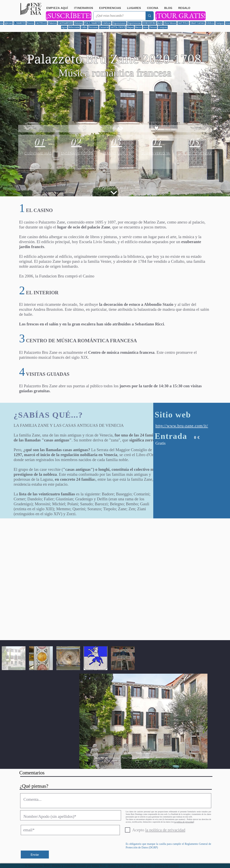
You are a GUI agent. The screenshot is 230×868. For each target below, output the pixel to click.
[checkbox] (137, 762)
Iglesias (8, 23)
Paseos (30, 23)
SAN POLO (183, 23)
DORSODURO (149, 23)
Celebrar (106, 23)
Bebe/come (74, 27)
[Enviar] (35, 855)
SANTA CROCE (118, 27)
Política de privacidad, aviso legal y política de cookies (144, 866)
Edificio (210, 23)
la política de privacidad (184, 822)
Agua (64, 27)
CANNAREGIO (65, 23)
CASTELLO (41, 23)
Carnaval (104, 27)
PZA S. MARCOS (92, 23)
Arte (160, 23)
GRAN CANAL (197, 23)
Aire (146, 27)
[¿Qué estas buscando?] (117, 16)
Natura (153, 27)
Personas (93, 27)
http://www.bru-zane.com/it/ (182, 426)
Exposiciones (119, 23)
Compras (163, 27)
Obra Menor (170, 23)
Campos (220, 23)
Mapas (130, 27)
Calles (84, 27)
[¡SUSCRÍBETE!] (69, 16)
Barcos (138, 27)
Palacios (52, 23)
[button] (151, 762)
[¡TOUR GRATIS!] (180, 16)
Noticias (78, 23)
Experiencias (134, 23)
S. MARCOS (20, 23)
